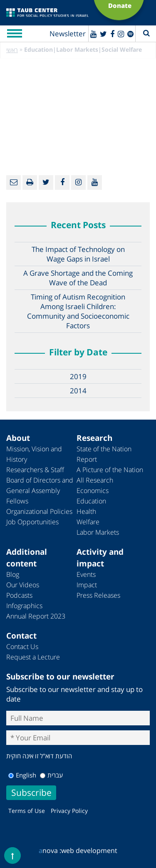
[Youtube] (93, 34)
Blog (13, 574)
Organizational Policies (39, 511)
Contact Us (22, 647)
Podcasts (19, 595)
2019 (78, 376)
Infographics (24, 606)
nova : (50, 850)
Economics (93, 491)
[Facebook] (112, 34)
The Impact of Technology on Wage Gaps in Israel (78, 254)
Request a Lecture (33, 657)
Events (86, 574)
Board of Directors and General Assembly (40, 485)
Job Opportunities (32, 522)
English (22, 775)
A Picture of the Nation (110, 470)
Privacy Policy (69, 811)
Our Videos (23, 585)
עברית (51, 775)
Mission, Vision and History (34, 454)
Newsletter (68, 34)
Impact (87, 585)
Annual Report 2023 (36, 616)
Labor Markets (98, 532)
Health (86, 511)
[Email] (14, 182)
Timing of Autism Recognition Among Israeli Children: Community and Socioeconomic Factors (78, 311)
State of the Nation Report (104, 454)
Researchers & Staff (35, 470)
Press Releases (98, 595)
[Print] (30, 182)
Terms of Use (27, 811)
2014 (78, 391)
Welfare (88, 522)
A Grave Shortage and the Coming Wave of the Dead (78, 278)
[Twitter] (103, 34)
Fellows (17, 501)
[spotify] (130, 34)
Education (91, 501)
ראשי (12, 50)
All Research (95, 480)
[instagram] (121, 34)
